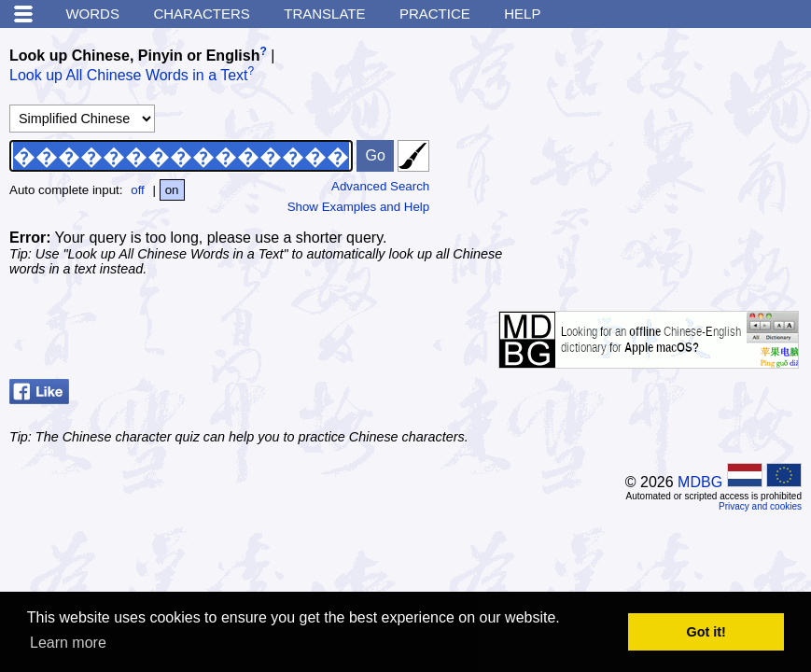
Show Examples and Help (359, 207)
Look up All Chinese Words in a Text (129, 76)
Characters (201, 14)
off (138, 190)
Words (92, 14)
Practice (435, 14)
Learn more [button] (68, 643)
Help (522, 14)
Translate (324, 14)
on (172, 190)
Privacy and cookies (760, 506)
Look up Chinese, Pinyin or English (134, 56)
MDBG (700, 482)
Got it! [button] (706, 632)
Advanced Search (380, 186)
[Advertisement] (662, 154)
